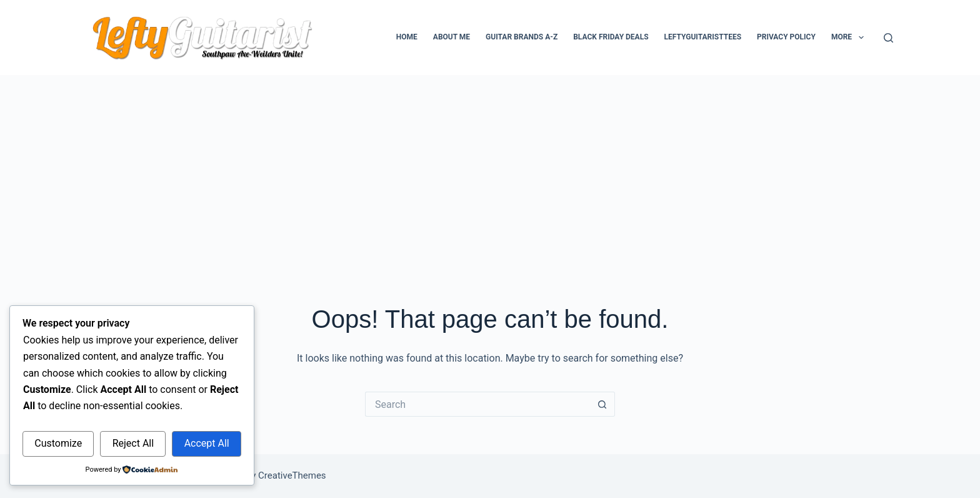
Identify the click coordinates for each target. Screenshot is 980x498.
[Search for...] (477, 404)
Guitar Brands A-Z (522, 37)
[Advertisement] (490, 169)
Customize (58, 443)
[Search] (888, 38)
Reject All (133, 443)
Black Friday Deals (611, 37)
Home (407, 37)
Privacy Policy (786, 37)
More (850, 38)
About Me (452, 37)
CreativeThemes (292, 475)
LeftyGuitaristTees (703, 37)
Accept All (207, 443)
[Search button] (602, 404)
